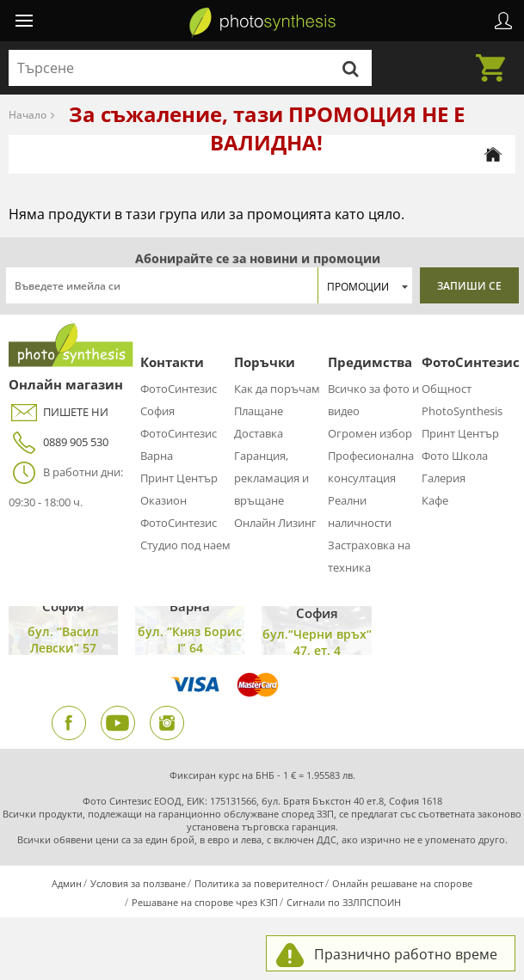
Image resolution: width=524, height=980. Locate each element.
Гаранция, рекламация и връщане (271, 478)
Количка (496, 58)
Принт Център (179, 478)
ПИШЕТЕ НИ (59, 412)
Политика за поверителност (259, 883)
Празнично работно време (406, 954)
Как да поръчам (277, 389)
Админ (67, 883)
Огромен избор (370, 433)
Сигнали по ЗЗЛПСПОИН (344, 902)
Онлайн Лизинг (275, 523)
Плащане (259, 411)
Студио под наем (185, 545)
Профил (503, 21)
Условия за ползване (138, 883)
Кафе (435, 500)
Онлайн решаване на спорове (402, 883)
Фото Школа (455, 456)
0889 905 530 (59, 442)
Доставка (259, 433)
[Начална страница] (493, 154)
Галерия (444, 478)
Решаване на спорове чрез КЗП (205, 902)
